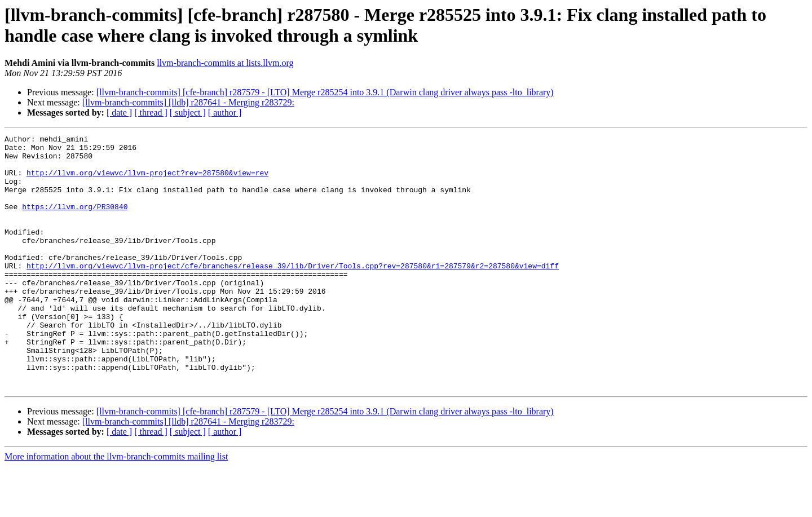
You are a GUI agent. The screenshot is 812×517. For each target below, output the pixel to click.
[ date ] (119, 112)
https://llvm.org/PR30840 (75, 222)
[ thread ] (151, 112)
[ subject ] (188, 112)
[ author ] (225, 112)
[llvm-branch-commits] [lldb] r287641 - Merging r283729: (188, 102)
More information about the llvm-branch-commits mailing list (116, 507)
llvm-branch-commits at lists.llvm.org (225, 63)
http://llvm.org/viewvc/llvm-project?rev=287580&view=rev (147, 181)
